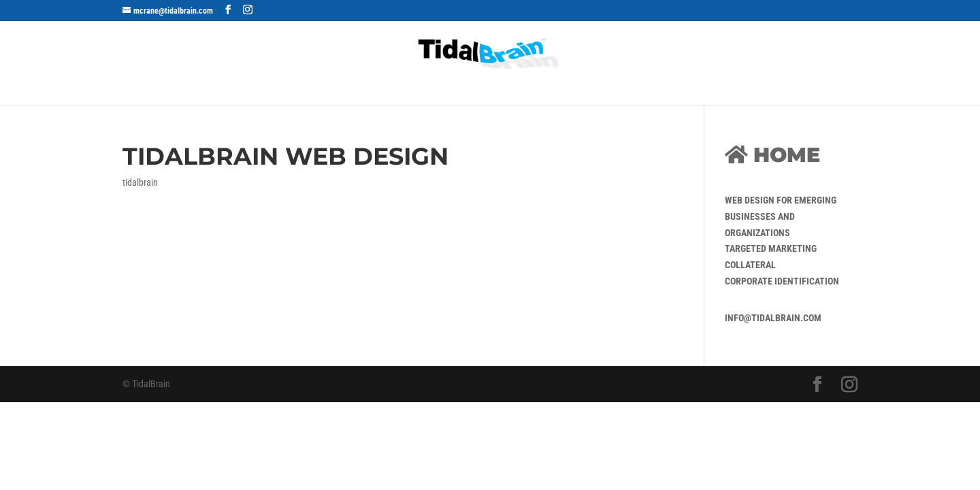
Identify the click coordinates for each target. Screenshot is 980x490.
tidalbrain (140, 182)
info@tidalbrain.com (773, 318)
